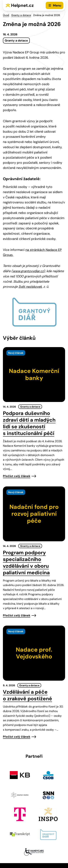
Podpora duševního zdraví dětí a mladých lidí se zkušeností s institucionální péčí (29, 423)
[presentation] (34, 375)
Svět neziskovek (30, 287)
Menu (57, 5)
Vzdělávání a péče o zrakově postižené (27, 695)
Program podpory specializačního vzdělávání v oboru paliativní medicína (26, 563)
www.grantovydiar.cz (28, 271)
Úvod (6, 15)
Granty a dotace (21, 15)
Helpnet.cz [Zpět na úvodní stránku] (22, 5)
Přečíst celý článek (17, 476)
